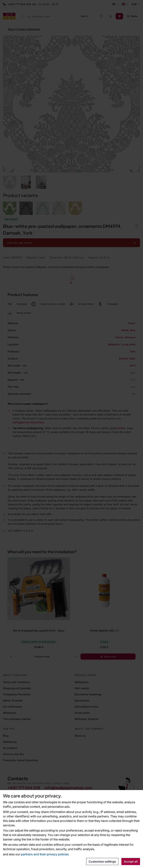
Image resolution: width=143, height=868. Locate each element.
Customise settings (102, 861)
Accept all (131, 861)
